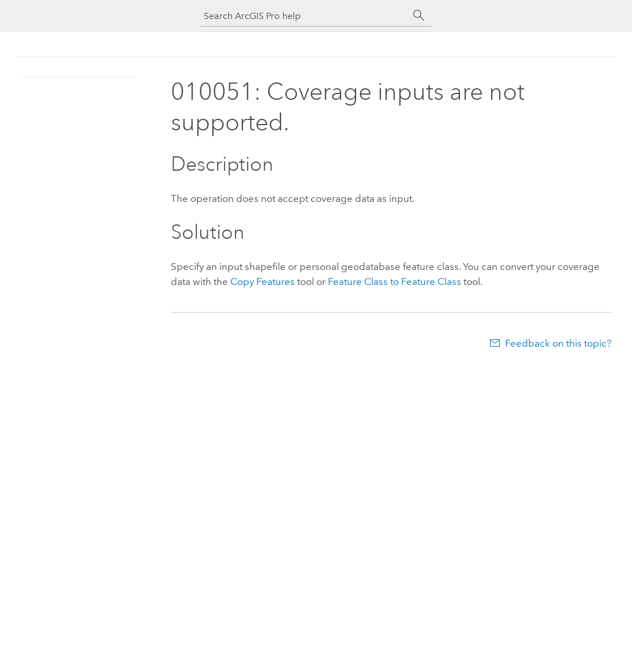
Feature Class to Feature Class (394, 281)
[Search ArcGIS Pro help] (305, 16)
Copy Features (263, 281)
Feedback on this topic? (558, 343)
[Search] (419, 16)
